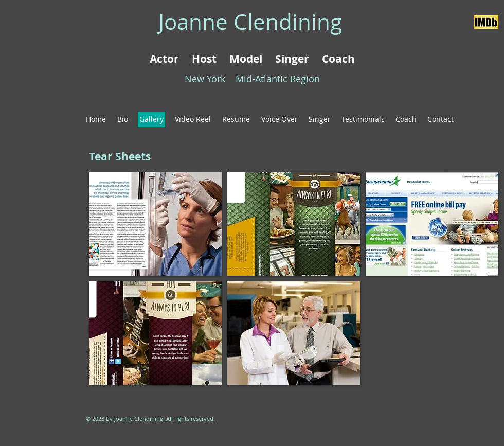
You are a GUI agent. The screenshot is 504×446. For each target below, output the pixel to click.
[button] (155, 224)
